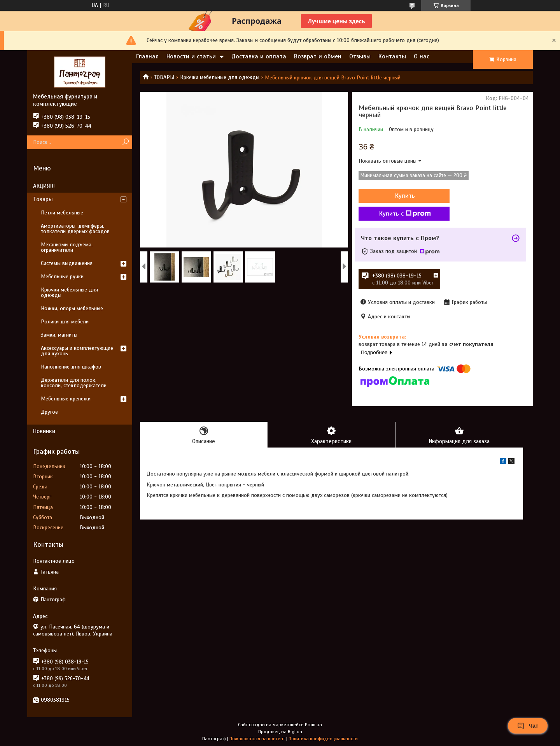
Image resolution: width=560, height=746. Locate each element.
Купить (400, 196)
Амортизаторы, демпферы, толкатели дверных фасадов (75, 229)
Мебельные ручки (62, 276)
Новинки (44, 431)
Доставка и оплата (259, 56)
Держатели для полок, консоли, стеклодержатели (74, 383)
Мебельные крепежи (66, 399)
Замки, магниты (59, 335)
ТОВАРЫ (164, 77)
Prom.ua (313, 725)
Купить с (400, 214)
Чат (528, 726)
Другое (49, 412)
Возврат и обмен (318, 56)
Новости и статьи (191, 56)
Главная (147, 56)
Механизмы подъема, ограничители (67, 247)
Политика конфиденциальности (323, 739)
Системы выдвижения (67, 263)
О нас (422, 56)
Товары (43, 199)
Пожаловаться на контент (257, 739)
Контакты (392, 56)
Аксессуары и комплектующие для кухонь (77, 351)
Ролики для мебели (65, 322)
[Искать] (125, 142)
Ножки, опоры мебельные (72, 308)
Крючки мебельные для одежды (220, 77)
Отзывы (360, 56)
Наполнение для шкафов (71, 367)
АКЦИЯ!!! (44, 186)
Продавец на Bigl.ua (280, 732)
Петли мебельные (62, 213)
